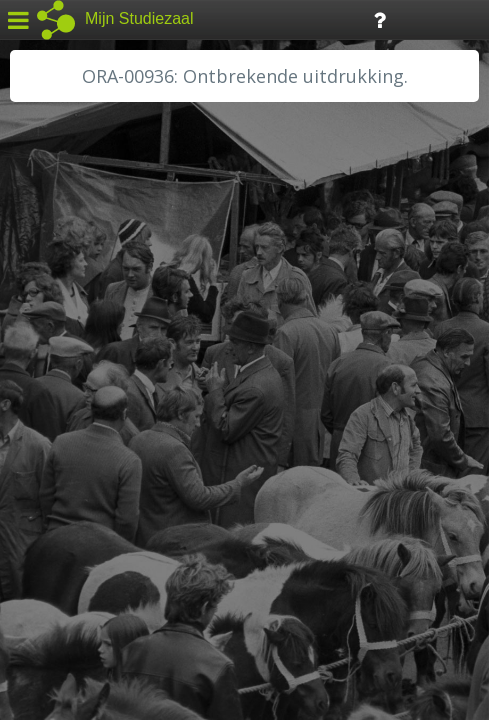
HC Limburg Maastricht (104, 365)
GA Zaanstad (69, 320)
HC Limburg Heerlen (95, 342)
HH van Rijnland (79, 387)
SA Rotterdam (73, 500)
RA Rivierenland (78, 455)
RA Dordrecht (72, 432)
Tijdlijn (339, 18)
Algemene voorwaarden (100, 596)
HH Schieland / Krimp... (102, 410)
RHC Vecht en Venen (96, 477)
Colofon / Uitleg (234, 571)
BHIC (43, 297)
